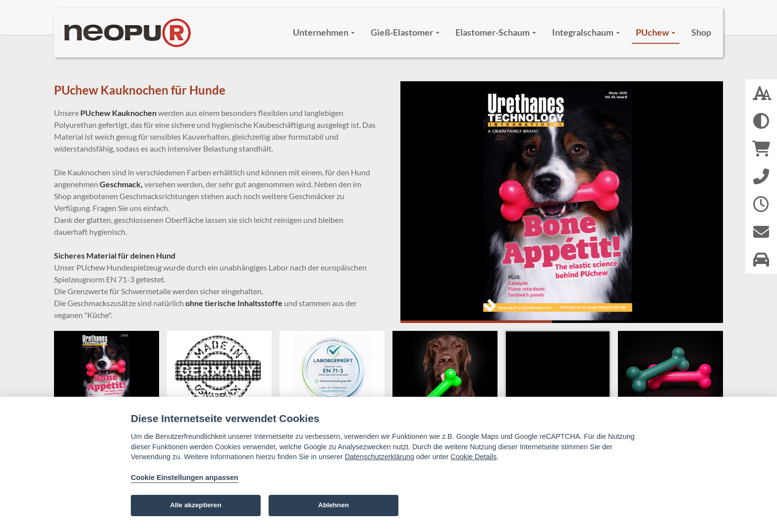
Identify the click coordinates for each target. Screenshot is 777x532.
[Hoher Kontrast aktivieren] (761, 121)
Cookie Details (473, 457)
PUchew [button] (656, 32)
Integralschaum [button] (586, 32)
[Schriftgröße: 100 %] (761, 93)
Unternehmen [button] (324, 32)
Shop (701, 32)
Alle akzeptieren (196, 505)
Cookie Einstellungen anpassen (185, 478)
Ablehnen (333, 505)
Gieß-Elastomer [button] (405, 32)
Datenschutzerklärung (380, 457)
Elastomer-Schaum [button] (496, 32)
